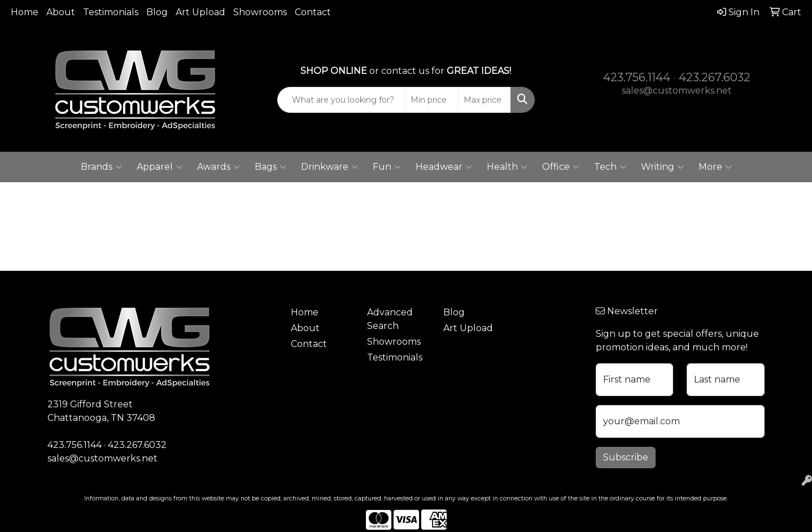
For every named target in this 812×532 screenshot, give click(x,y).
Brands (101, 167)
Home (25, 12)
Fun (387, 167)
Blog (157, 12)
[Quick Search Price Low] (431, 100)
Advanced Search (390, 319)
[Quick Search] (341, 100)
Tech (610, 167)
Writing (662, 167)
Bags (270, 167)
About (61, 12)
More (715, 167)
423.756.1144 (637, 77)
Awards (219, 167)
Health (507, 167)
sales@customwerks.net (677, 91)
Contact (313, 12)
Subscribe (626, 457)
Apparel (160, 167)
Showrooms (260, 12)
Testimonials (111, 12)
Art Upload (200, 12)
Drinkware (329, 167)
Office (561, 167)
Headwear (444, 167)
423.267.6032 (715, 77)
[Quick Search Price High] (484, 100)
